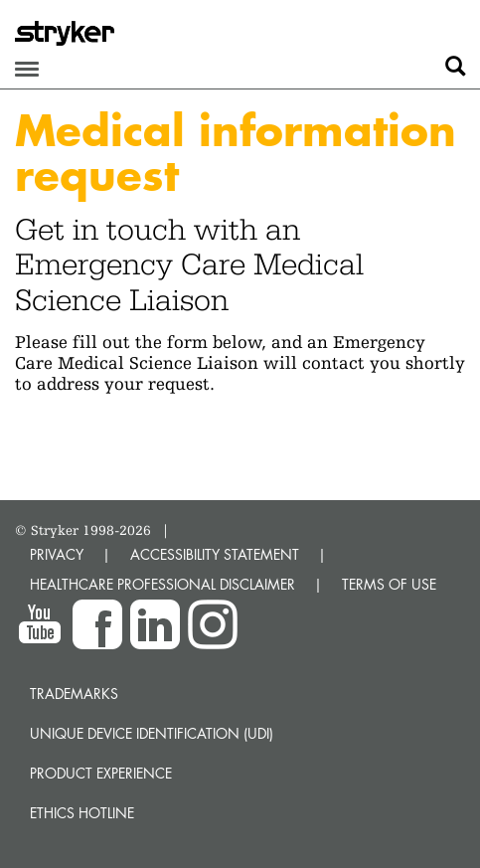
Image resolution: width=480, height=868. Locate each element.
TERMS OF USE (389, 584)
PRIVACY (57, 554)
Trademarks (74, 694)
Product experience (101, 773)
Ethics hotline (82, 813)
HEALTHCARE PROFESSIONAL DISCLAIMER (162, 584)
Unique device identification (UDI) (152, 733)
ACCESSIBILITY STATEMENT (215, 554)
